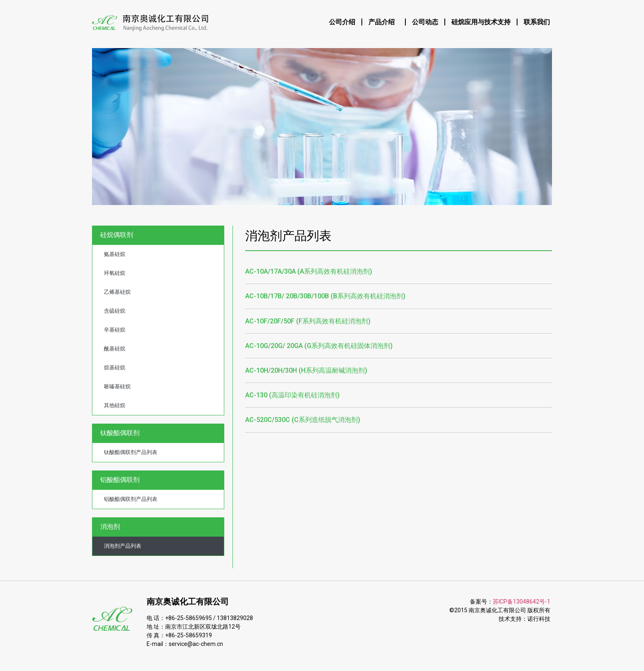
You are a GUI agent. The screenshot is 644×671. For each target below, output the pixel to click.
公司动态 (425, 22)
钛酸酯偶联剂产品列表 (131, 452)
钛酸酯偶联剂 (122, 433)
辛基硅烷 (115, 330)
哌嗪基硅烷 (117, 386)
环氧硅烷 (115, 273)
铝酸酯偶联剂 (122, 480)
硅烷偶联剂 (119, 235)
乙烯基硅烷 (117, 292)
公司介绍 (342, 22)
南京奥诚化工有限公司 (188, 602)
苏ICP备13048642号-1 (522, 602)
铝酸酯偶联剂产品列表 (131, 499)
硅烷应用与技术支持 (481, 22)
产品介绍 (384, 22)
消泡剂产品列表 (123, 546)
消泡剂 (112, 527)
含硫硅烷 (115, 311)
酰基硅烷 (115, 349)
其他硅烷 (115, 405)
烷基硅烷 (115, 368)
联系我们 (537, 22)
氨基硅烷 (115, 254)
